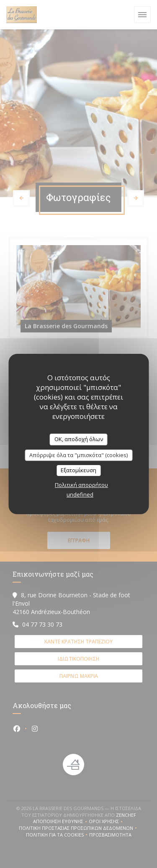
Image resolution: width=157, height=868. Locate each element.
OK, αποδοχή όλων (79, 439)
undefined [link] (80, 494)
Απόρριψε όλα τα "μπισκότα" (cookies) (78, 455)
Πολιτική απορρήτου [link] (81, 485)
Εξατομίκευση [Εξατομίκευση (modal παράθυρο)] (78, 470)
